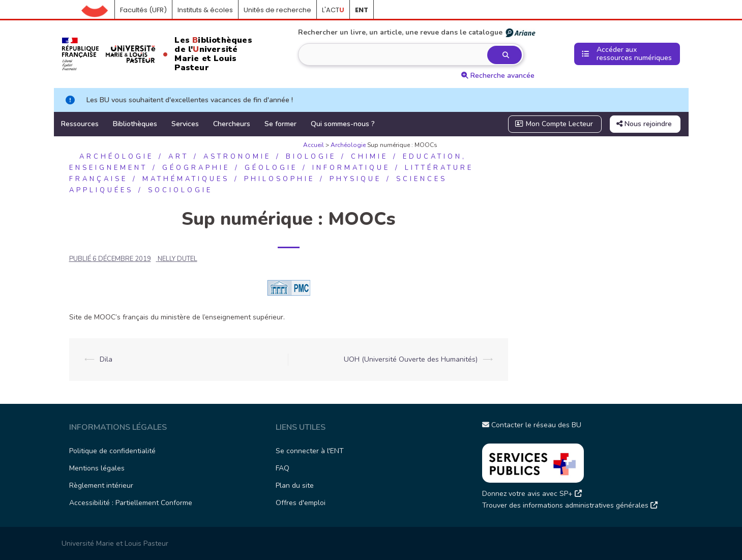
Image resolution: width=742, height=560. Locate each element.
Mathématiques (186, 179)
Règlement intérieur (101, 485)
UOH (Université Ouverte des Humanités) (411, 359)
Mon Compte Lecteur (554, 124)
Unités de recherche (277, 10)
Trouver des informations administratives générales (570, 505)
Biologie (311, 157)
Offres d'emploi (301, 503)
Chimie (369, 157)
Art (179, 157)
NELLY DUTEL (177, 259)
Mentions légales (97, 468)
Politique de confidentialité (112, 451)
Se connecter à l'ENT (310, 451)
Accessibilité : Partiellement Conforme (131, 503)
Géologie (271, 168)
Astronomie (237, 157)
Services (185, 124)
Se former (280, 124)
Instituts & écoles (205, 10)
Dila (106, 359)
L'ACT (333, 10)
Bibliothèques (135, 124)
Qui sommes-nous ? (343, 124)
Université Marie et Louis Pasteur (115, 543)
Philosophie (279, 179)
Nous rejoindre (644, 124)
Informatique (351, 168)
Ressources (80, 124)
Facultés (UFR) (143, 10)
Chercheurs (232, 124)
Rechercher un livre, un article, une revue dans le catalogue (417, 33)
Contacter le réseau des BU (532, 425)
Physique (355, 179)
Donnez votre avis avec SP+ (532, 494)
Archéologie (348, 145)
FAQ (283, 468)
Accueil (98, 10)
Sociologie (180, 190)
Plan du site (295, 485)
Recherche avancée (498, 76)
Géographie (196, 168)
